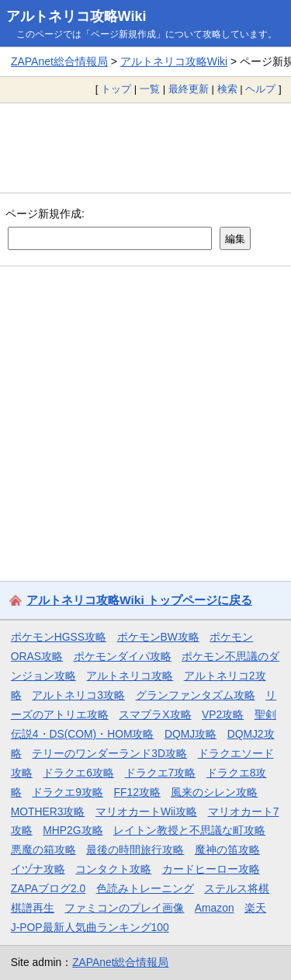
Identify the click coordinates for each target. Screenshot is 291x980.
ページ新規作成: (45, 214)
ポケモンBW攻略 (158, 637)
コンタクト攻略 (113, 869)
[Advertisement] (145, 148)
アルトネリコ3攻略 (78, 695)
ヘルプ (260, 89)
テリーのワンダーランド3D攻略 (109, 753)
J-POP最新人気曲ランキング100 (90, 927)
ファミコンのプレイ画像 (124, 908)
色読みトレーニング (145, 888)
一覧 (150, 89)
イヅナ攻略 (38, 869)
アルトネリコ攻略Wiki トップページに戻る (139, 600)
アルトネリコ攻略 (130, 676)
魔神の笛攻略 (227, 850)
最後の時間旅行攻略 (135, 850)
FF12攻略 (137, 792)
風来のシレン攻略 (214, 792)
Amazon (215, 908)
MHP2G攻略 (73, 830)
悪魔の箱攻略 (43, 850)
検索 (227, 89)
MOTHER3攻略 (48, 811)
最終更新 (189, 89)
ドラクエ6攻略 (78, 773)
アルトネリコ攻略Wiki (76, 16)
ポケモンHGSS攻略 (59, 637)
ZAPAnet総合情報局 (59, 61)
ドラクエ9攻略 (68, 792)
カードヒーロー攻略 (211, 869)
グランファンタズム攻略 (196, 695)
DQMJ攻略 (191, 734)
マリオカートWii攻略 (146, 811)
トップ (116, 89)
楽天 (255, 908)
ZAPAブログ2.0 (48, 888)
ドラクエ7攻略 (161, 773)
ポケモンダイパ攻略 (123, 656)
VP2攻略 (223, 714)
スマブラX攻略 (155, 714)
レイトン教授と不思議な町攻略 (189, 830)
